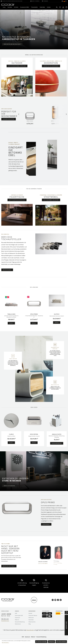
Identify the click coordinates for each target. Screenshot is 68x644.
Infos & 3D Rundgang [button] (9, 486)
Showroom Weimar (33, 615)
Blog (30, 624)
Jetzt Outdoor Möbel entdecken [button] (17, 66)
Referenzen (31, 618)
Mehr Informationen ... (6, 643)
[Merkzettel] (60, 7)
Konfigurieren (51, 642)
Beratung (66, 625)
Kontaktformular (5, 621)
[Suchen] (57, 7)
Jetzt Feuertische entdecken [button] (17, 200)
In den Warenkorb (57, 443)
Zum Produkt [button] (46, 524)
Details (11, 323)
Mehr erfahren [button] (7, 270)
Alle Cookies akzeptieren (61, 642)
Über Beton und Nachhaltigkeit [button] (12, 44)
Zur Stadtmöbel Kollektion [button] (51, 200)
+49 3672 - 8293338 (6, 614)
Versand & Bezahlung (20, 622)
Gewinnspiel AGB (19, 615)
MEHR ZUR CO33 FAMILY (9, 566)
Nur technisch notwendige (41, 642)
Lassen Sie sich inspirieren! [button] (51, 66)
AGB (16, 613)
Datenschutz (18, 624)
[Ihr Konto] (63, 7)
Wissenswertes (32, 622)
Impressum (17, 618)
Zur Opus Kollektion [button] (9, 119)
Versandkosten (30, 630)
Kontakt (30, 613)
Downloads (31, 620)
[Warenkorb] (66, 7)
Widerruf (17, 620)
